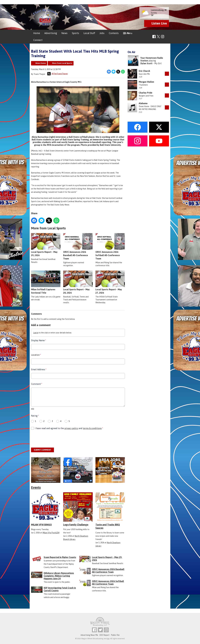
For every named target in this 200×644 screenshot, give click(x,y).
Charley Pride (146, 93)
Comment (37, 384)
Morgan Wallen (146, 82)
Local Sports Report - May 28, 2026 (78, 282)
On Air (126, 33)
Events (36, 487)
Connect (38, 40)
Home (37, 33)
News (64, 33)
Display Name (38, 340)
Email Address (39, 369)
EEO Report (104, 635)
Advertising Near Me (89, 635)
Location (36, 355)
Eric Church (144, 71)
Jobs (102, 33)
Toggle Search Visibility (167, 37)
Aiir (108, 639)
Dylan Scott (146, 63)
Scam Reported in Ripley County (60, 557)
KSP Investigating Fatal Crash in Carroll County (60, 589)
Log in (36, 333)
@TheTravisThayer (58, 74)
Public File (115, 635)
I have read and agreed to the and (69, 428)
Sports (75, 33)
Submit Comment (42, 450)
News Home (41, 63)
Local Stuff (89, 33)
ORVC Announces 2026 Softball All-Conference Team (110, 246)
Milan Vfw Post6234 (51, 533)
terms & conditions (92, 428)
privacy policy (71, 428)
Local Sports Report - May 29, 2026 (46, 245)
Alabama (143, 103)
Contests (114, 33)
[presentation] (52, 439)
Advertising (51, 33)
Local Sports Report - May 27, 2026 (110, 282)
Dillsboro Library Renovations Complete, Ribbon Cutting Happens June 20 (59, 576)
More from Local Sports (62, 63)
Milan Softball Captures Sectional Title (46, 282)
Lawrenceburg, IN (159, 10)
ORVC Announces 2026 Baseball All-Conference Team (78, 246)
